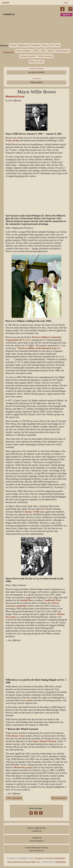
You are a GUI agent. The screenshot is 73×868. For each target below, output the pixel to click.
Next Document (59, 798)
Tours (52, 45)
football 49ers (27, 600)
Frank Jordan (12, 141)
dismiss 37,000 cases (35, 512)
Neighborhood (24, 45)
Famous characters (28, 56)
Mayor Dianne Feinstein (45, 741)
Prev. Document (14, 798)
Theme (45, 45)
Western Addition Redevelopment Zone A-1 (39, 348)
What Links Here (36, 62)
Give (58, 45)
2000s (43, 51)
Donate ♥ (66, 15)
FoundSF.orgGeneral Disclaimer (36, 839)
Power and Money (24, 51)
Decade (13, 45)
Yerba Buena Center (16, 736)
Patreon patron (36, 82)
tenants (29, 700)
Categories (8, 52)
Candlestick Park (52, 600)
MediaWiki (60, 862)
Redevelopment (63, 51)
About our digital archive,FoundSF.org (36, 830)
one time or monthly (37, 72)
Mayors (51, 51)
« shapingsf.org (8, 14)
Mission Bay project (23, 767)
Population (36, 45)
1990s (36, 51)
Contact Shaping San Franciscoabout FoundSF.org (36, 849)
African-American (45, 56)
